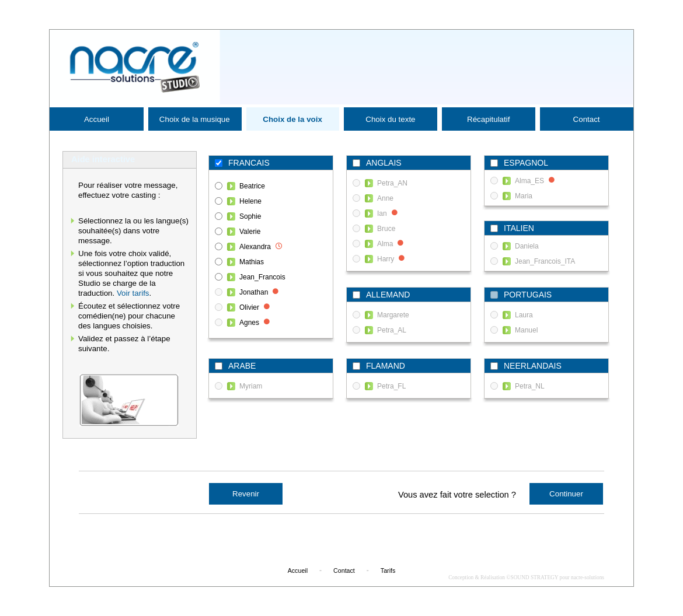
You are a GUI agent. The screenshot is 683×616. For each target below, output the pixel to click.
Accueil (97, 119)
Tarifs (388, 570)
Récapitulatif (488, 119)
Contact (587, 119)
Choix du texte (390, 119)
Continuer (566, 494)
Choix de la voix (292, 119)
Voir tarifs (133, 293)
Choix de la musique (195, 119)
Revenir (246, 494)
